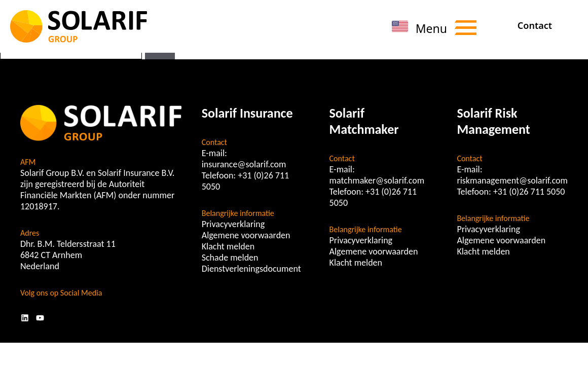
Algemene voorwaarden (246, 235)
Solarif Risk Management (493, 121)
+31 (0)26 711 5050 (529, 192)
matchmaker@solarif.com (377, 180)
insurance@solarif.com (244, 164)
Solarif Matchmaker (364, 121)
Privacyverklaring (233, 224)
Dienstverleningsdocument (251, 269)
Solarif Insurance (247, 113)
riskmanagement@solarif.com (512, 180)
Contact (535, 25)
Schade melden (230, 258)
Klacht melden (228, 246)
